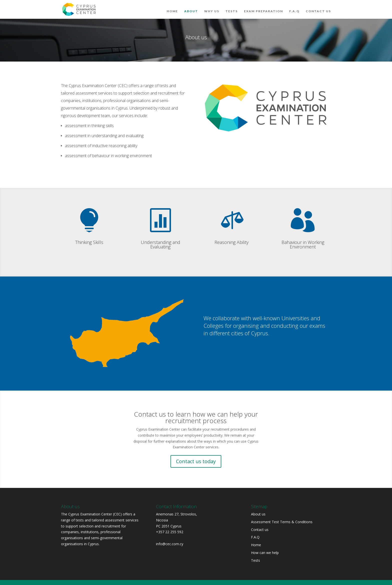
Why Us (212, 7)
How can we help (265, 553)
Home (172, 7)
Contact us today (196, 461)
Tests (232, 7)
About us (258, 514)
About (191, 7)
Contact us (318, 7)
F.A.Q (294, 7)
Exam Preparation (263, 7)
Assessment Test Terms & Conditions (282, 522)
